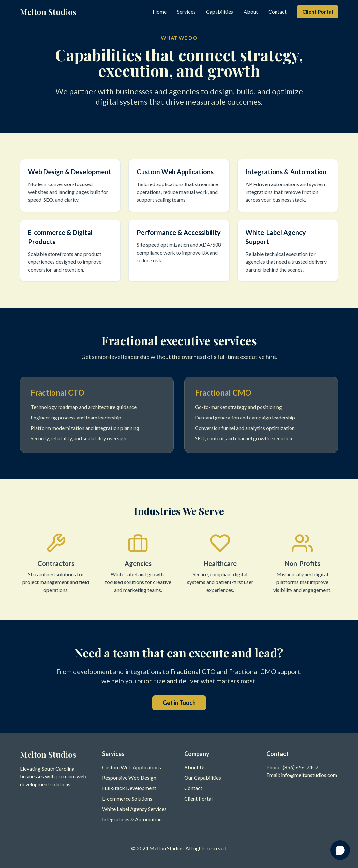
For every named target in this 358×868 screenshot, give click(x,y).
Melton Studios (48, 12)
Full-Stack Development (129, 788)
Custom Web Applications (132, 767)
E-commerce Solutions (127, 798)
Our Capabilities (203, 778)
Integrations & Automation (132, 819)
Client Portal (318, 12)
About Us (195, 767)
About (251, 12)
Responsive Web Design (129, 778)
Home (160, 12)
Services (186, 12)
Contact (277, 12)
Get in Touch (179, 703)
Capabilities (220, 12)
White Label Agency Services (134, 809)
